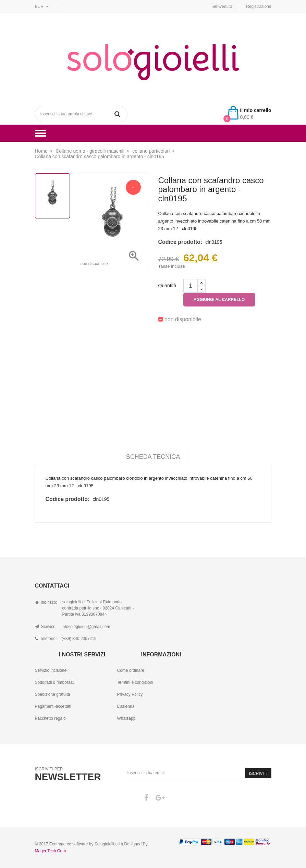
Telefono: (46, 639)
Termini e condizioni (135, 682)
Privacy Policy (130, 694)
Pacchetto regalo (50, 718)
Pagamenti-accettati (53, 706)
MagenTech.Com (51, 851)
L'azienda (126, 706)
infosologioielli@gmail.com (86, 627)
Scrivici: (45, 627)
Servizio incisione (51, 670)
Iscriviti (258, 773)
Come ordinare (130, 670)
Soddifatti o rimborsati (55, 682)
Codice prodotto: (180, 242)
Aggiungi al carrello (219, 300)
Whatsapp (126, 718)
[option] (52, 196)
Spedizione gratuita (53, 694)
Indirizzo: (46, 602)
